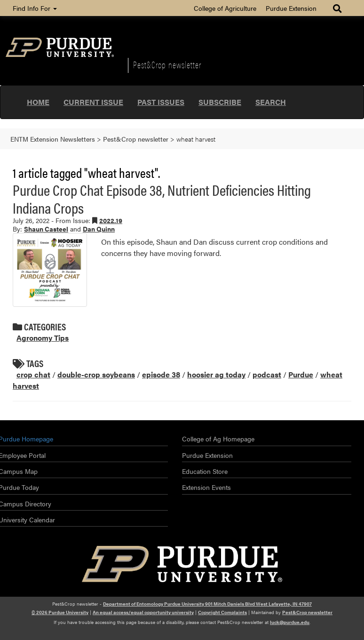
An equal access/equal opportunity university (143, 612)
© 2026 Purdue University (60, 612)
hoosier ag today (216, 374)
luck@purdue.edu (290, 622)
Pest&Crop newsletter (167, 64)
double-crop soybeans (96, 374)
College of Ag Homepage (218, 439)
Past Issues (161, 102)
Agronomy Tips (43, 338)
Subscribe (220, 102)
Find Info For (35, 8)
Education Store (205, 471)
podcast (267, 374)
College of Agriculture (225, 8)
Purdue (301, 374)
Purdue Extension (291, 8)
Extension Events (206, 487)
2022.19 (111, 220)
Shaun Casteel (46, 229)
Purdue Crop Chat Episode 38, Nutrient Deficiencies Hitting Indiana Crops (162, 198)
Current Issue (93, 102)
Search (271, 102)
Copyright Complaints (222, 612)
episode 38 (161, 374)
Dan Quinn (99, 229)
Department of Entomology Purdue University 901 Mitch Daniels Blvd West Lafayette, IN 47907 (207, 604)
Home (38, 102)
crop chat (33, 374)
